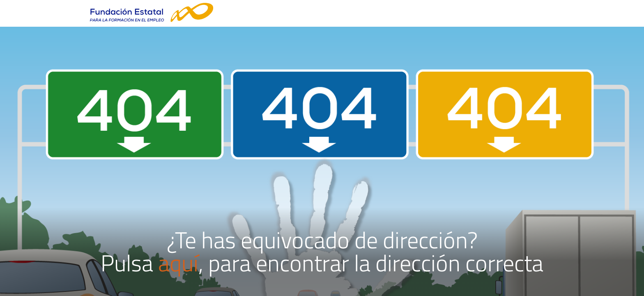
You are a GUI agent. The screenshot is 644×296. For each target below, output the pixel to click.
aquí (178, 263)
